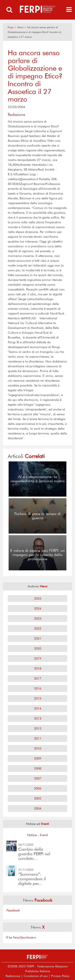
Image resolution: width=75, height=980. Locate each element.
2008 (38, 768)
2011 (38, 738)
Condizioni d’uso (36, 976)
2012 (38, 728)
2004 (38, 808)
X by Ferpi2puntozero (21, 937)
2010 (38, 748)
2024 (38, 608)
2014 (38, 708)
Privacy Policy (60, 976)
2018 (38, 668)
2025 (38, 598)
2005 (38, 798)
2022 (38, 628)
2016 (38, 688)
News (20, 27)
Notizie (32, 835)
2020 (38, 648)
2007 (38, 778)
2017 (38, 678)
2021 (38, 638)
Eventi (44, 835)
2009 (38, 758)
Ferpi (10, 27)
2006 (38, 788)
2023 (38, 618)
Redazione (13, 976)
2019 (38, 658)
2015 (38, 698)
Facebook (13, 910)
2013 (38, 718)
